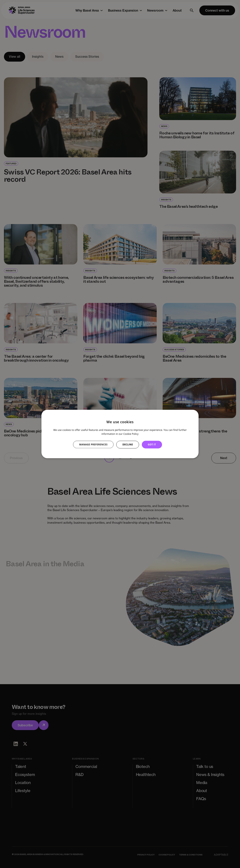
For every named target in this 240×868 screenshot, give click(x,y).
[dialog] (120, 434)
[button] (95, 444)
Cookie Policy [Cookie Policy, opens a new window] (131, 434)
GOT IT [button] (152, 444)
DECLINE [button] (128, 444)
